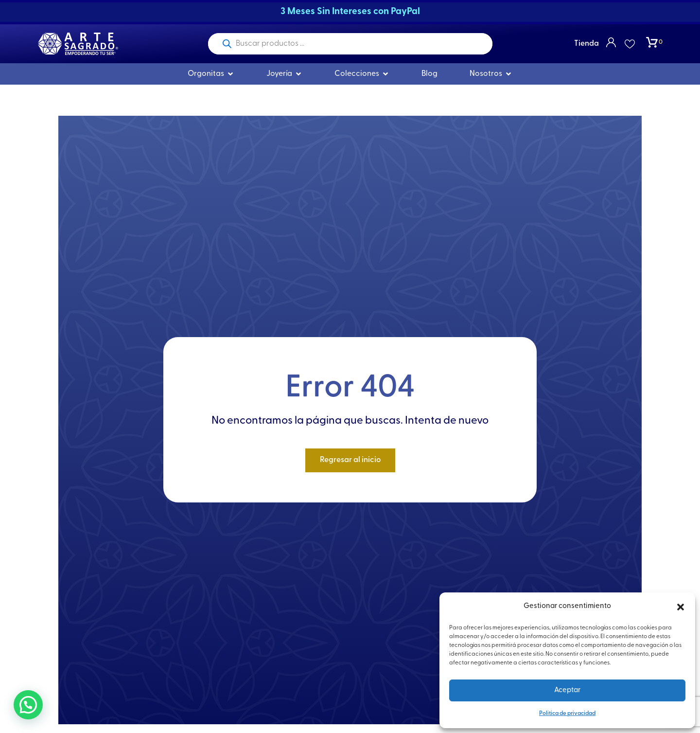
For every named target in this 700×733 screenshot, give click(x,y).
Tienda (586, 44)
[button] (681, 607)
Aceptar (567, 690)
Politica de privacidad (567, 714)
